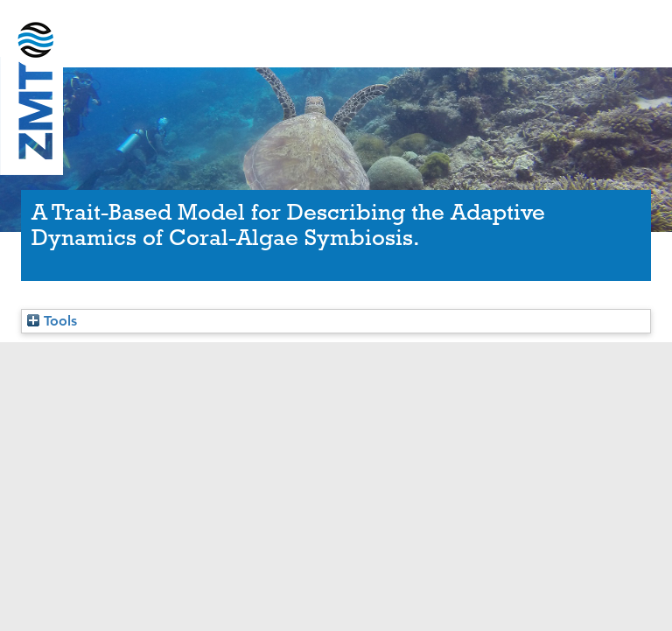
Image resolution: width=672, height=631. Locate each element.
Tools (52, 321)
